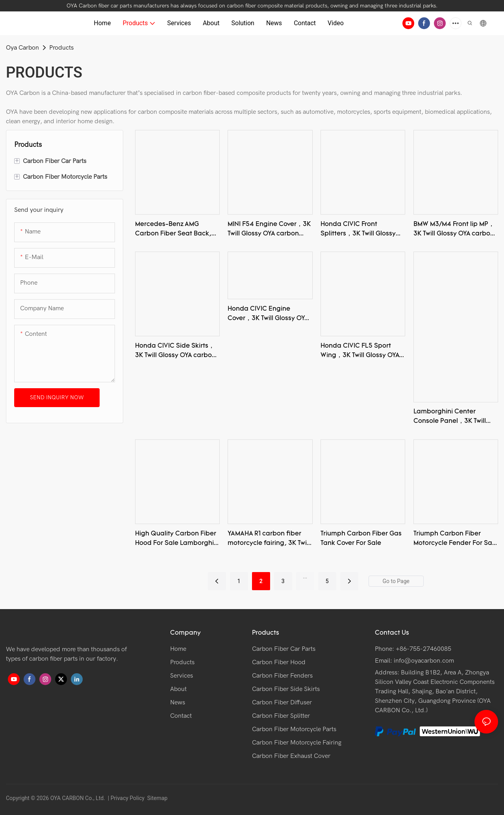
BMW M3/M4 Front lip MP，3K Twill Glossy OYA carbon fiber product (454, 230)
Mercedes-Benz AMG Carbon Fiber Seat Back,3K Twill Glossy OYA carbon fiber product (177, 230)
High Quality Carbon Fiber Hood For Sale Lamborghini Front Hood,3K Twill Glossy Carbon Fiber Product (177, 539)
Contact (181, 716)
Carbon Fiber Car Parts (284, 649)
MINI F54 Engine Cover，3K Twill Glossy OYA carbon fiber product (269, 230)
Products (61, 48)
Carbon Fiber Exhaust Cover (291, 756)
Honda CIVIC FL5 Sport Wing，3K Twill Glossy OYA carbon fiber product (360, 352)
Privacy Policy (128, 798)
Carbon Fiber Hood (279, 662)
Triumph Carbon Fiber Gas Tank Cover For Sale (361, 539)
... (305, 576)
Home (178, 649)
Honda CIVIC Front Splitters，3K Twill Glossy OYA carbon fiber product (360, 230)
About (178, 689)
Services (182, 676)
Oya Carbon (22, 48)
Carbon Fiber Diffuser (282, 702)
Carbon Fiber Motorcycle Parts (294, 729)
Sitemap (157, 798)
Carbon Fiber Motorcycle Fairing (297, 743)
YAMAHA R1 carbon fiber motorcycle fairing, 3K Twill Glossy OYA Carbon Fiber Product (269, 539)
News (178, 702)
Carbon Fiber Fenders (282, 676)
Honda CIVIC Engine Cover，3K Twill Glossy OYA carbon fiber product (268, 315)
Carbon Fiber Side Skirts (286, 689)
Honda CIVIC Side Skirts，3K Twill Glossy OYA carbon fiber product (175, 352)
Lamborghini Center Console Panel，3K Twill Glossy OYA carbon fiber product (450, 417)
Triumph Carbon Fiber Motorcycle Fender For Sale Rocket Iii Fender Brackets (456, 539)
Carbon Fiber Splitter (281, 716)
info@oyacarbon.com (424, 661)
